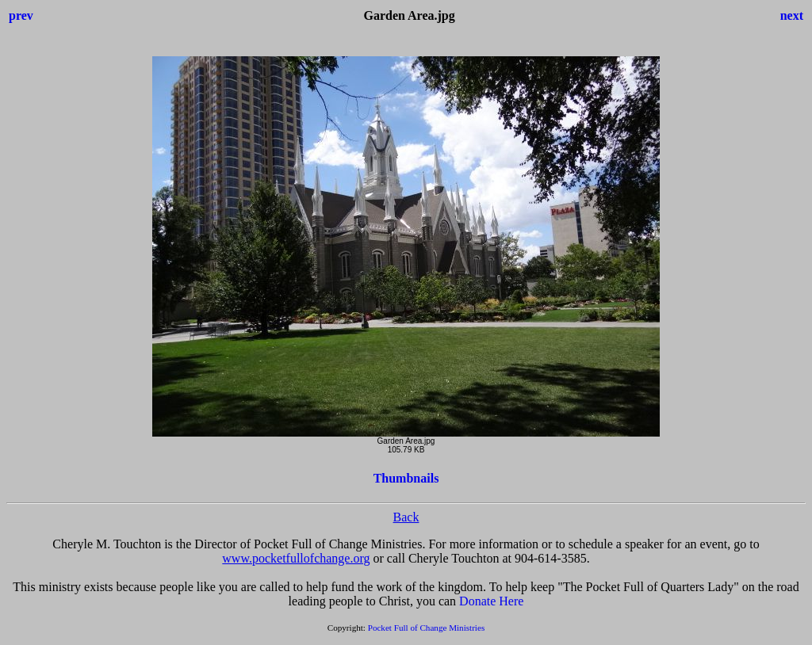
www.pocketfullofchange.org (296, 558)
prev (21, 15)
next (792, 15)
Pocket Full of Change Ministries (427, 628)
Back (406, 517)
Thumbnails (406, 478)
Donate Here (491, 601)
